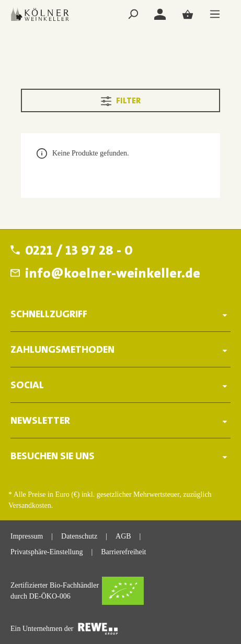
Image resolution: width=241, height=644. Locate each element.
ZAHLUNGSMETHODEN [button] (121, 350)
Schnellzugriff (49, 315)
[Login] (160, 14)
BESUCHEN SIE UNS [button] (121, 456)
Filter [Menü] (121, 99)
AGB (123, 536)
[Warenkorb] (188, 14)
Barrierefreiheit (123, 552)
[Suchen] (133, 14)
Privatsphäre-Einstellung (47, 552)
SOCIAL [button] (121, 385)
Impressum (27, 536)
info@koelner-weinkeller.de (113, 275)
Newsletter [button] (121, 421)
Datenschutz (79, 536)
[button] (121, 311)
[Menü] (215, 14)
